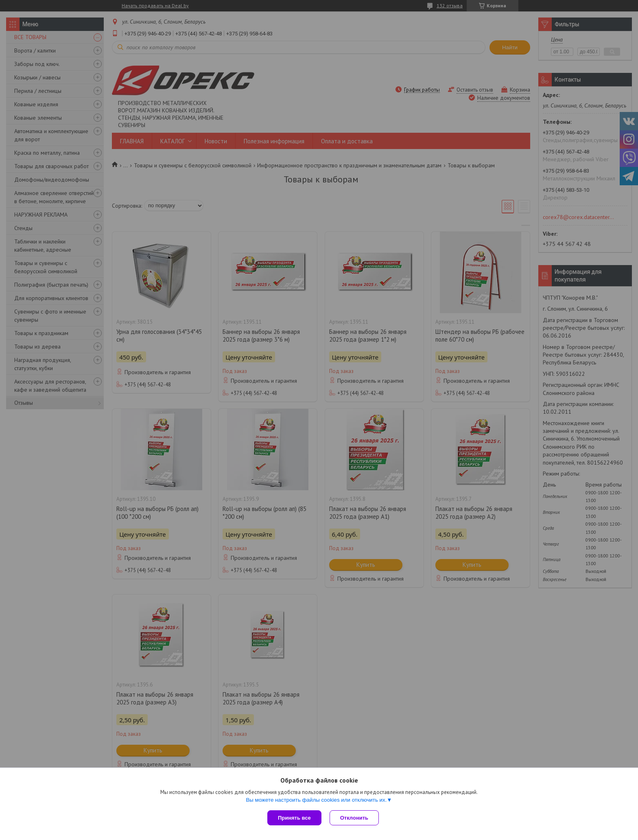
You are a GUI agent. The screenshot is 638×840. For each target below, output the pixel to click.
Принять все (294, 818)
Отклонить (354, 818)
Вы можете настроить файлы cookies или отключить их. (316, 800)
